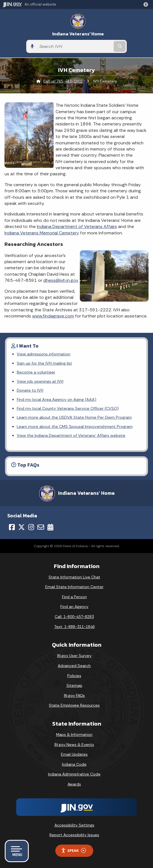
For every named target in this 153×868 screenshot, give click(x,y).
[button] (147, 4)
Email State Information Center (74, 587)
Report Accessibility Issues (74, 835)
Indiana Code (74, 764)
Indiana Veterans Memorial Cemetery (42, 233)
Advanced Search (74, 666)
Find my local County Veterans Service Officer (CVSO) (68, 408)
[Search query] (75, 46)
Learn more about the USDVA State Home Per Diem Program (74, 417)
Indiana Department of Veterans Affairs (77, 226)
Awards (74, 784)
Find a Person (74, 597)
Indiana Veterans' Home (78, 34)
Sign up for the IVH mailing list (44, 363)
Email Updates (74, 754)
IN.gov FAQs (74, 695)
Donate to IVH (30, 390)
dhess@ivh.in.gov (61, 280)
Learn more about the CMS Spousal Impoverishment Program (75, 426)
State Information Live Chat (74, 577)
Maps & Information (74, 734)
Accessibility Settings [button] (74, 825)
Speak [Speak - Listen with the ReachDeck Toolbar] (73, 851)
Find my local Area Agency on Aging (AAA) (57, 399)
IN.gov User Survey (74, 656)
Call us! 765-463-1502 (63, 81)
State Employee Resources (74, 705)
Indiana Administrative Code (74, 774)
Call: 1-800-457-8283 (74, 617)
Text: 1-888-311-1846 (74, 627)
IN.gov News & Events (74, 745)
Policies (74, 676)
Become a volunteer (36, 372)
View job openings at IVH (40, 381)
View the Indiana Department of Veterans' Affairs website (71, 435)
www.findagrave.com (53, 316)
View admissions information (44, 354)
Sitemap (74, 685)
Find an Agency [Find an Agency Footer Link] (74, 607)
